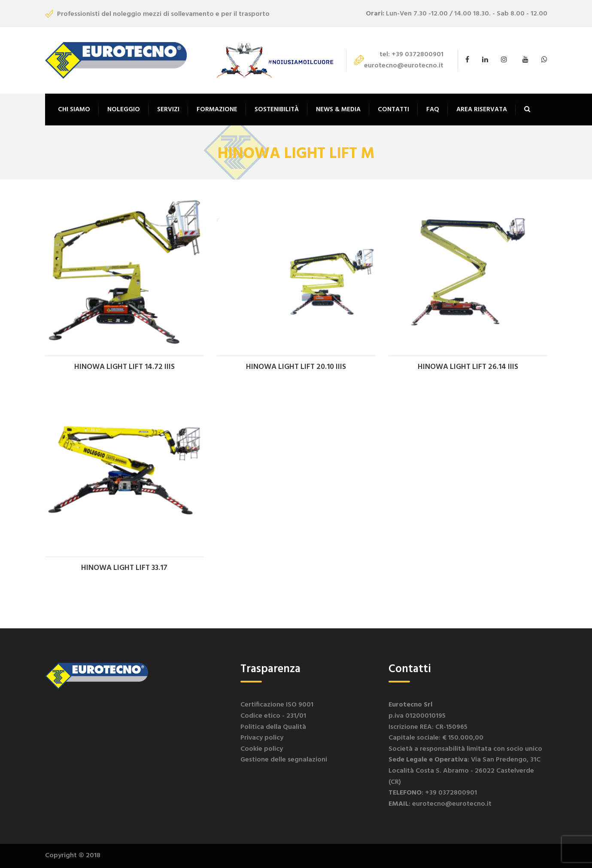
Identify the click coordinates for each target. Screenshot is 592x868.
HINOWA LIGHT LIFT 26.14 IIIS (468, 367)
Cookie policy (262, 749)
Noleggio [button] (124, 110)
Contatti (393, 110)
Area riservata (482, 110)
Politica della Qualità (273, 727)
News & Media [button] (338, 110)
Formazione (217, 110)
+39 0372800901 (417, 55)
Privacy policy (262, 738)
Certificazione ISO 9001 (277, 705)
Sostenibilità (277, 110)
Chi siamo (74, 110)
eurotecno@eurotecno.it (404, 66)
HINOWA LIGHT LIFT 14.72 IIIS (124, 367)
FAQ (433, 110)
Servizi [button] (168, 110)
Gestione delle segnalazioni (284, 760)
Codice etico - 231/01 (273, 716)
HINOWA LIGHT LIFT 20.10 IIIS (296, 367)
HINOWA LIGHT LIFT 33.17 (124, 568)
